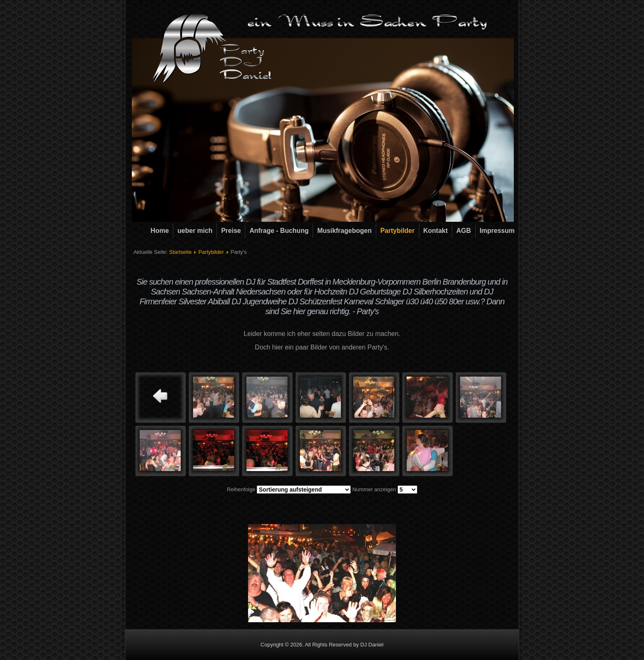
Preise (231, 231)
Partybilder (398, 231)
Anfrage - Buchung (279, 231)
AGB (464, 231)
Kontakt (436, 231)
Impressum (497, 231)
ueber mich (195, 231)
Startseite (181, 252)
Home (160, 231)
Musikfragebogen (344, 231)
